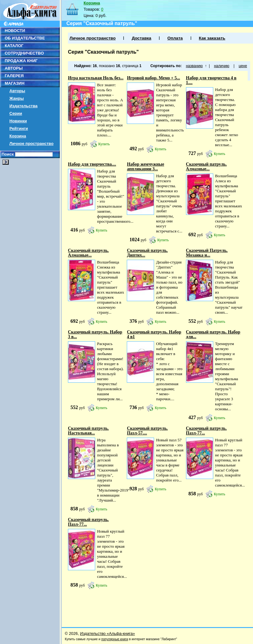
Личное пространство (31, 144)
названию (194, 66)
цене (243, 66)
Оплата (175, 38)
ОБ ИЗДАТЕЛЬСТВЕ (25, 38)
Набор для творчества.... (92, 164)
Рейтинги (19, 128)
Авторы (17, 91)
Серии (16, 113)
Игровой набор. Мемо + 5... (153, 78)
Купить (104, 144)
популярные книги (115, 639)
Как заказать (212, 38)
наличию (222, 66)
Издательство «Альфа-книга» (108, 633)
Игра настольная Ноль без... (96, 78)
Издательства (23, 106)
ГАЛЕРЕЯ (14, 76)
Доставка (142, 38)
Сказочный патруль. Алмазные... (206, 167)
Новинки (18, 121)
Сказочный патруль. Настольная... (88, 431)
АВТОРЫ (14, 68)
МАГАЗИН (15, 83)
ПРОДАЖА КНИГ (21, 61)
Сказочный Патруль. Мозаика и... (207, 253)
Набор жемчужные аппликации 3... (145, 167)
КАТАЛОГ (14, 46)
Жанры (17, 98)
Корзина (18, 136)
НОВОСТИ (15, 31)
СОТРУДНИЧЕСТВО (24, 53)
